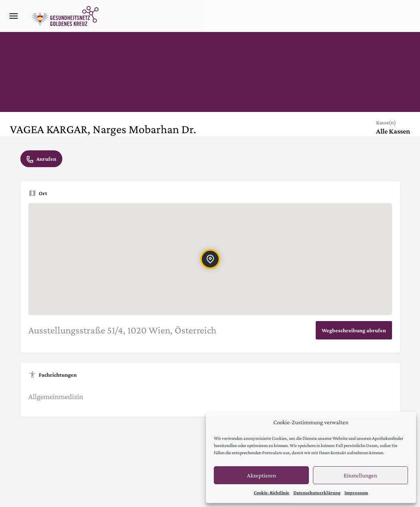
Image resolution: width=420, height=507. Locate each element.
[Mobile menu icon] (14, 16)
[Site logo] (66, 16)
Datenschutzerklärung (317, 493)
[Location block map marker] (210, 259)
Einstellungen (360, 475)
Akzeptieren (262, 475)
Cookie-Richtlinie (272, 493)
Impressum (356, 493)
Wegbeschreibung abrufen (354, 330)
